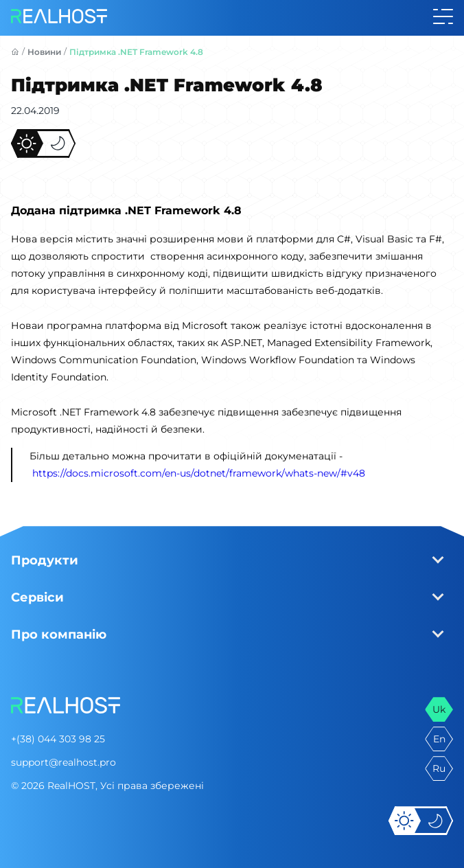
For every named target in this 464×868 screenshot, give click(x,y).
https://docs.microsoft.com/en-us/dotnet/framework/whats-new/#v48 (199, 473)
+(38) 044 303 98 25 (58, 739)
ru (439, 768)
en (439, 739)
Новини (44, 52)
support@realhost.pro (63, 762)
